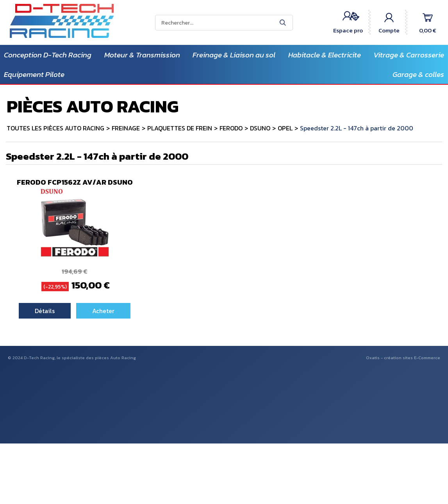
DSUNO (260, 128)
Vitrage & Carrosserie (409, 55)
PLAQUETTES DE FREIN (180, 128)
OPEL (285, 128)
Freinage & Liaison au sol (234, 55)
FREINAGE (126, 128)
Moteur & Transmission (142, 55)
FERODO (231, 128)
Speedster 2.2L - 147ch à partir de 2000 (357, 128)
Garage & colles (418, 74)
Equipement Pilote (34, 74)
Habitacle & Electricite (325, 55)
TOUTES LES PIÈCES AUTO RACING (55, 128)
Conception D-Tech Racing (48, 55)
